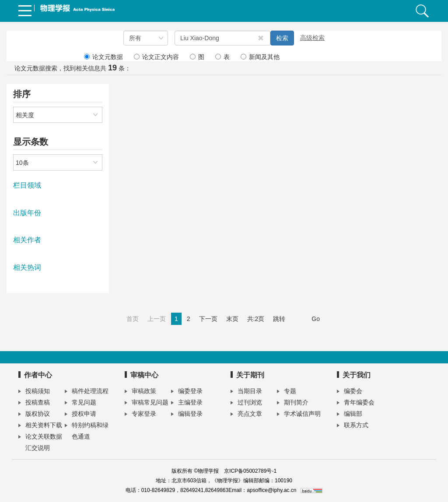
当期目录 (246, 392)
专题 (287, 392)
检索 (282, 38)
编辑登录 (187, 415)
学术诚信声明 (299, 415)
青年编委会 (356, 403)
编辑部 (350, 415)
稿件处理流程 (87, 392)
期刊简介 (293, 403)
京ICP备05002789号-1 (250, 471)
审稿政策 (140, 392)
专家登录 (140, 415)
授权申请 (80, 415)
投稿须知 (34, 392)
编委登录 (187, 392)
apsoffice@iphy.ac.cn (271, 490)
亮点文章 (246, 415)
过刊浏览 (246, 403)
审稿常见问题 (147, 403)
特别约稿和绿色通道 (87, 431)
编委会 (350, 392)
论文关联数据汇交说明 (40, 442)
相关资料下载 (40, 426)
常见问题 (80, 403)
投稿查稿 (34, 403)
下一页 (208, 319)
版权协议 (34, 415)
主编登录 (187, 403)
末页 (232, 319)
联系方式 (353, 426)
